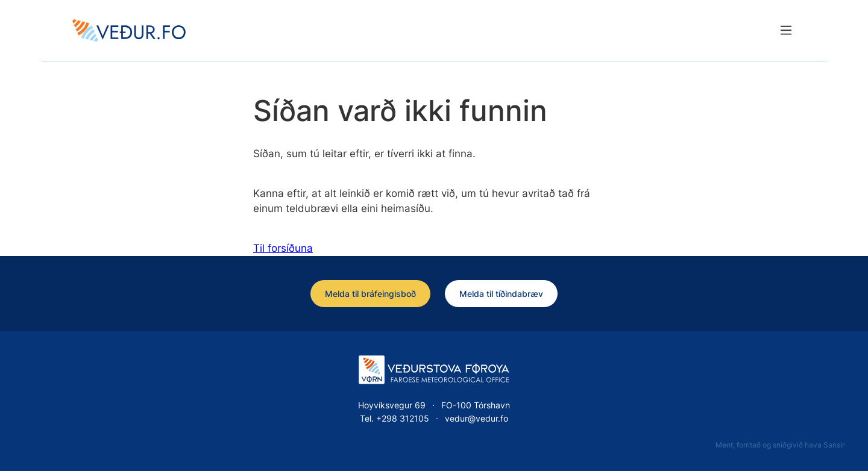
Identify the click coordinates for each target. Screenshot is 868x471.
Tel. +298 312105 (395, 418)
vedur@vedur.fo (476, 418)
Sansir (834, 445)
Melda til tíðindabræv (501, 294)
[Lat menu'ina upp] (786, 30)
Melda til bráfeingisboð (370, 294)
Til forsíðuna (283, 248)
